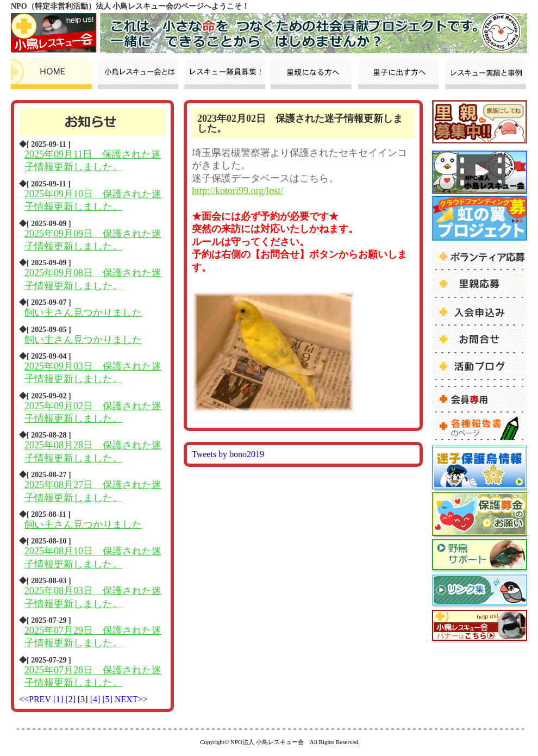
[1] (60, 699)
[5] (108, 699)
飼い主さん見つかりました (83, 313)
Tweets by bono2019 (228, 454)
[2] (71, 699)
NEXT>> (131, 699)
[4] (96, 699)
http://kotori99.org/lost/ (237, 191)
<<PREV (35, 699)
